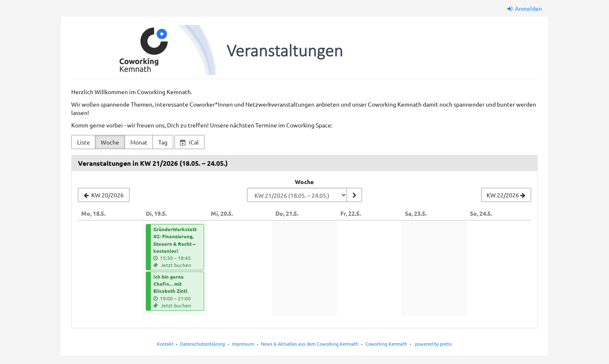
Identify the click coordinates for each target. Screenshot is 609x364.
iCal (189, 142)
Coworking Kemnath (386, 344)
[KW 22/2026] (506, 195)
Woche (110, 142)
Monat (139, 142)
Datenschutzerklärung (202, 344)
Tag (163, 142)
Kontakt (165, 344)
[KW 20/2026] (104, 195)
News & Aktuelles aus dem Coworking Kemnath (309, 344)
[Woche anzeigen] (354, 195)
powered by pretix (433, 344)
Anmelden (525, 8)
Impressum (243, 344)
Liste (84, 142)
